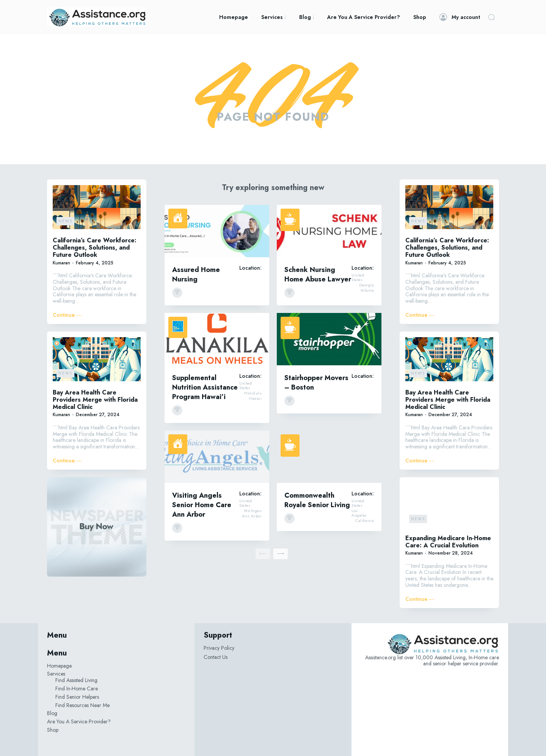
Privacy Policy (219, 648)
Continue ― (67, 315)
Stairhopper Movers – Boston (316, 383)
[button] (491, 17)
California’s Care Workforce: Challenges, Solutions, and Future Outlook (95, 248)
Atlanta (367, 291)
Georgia (367, 285)
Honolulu (253, 393)
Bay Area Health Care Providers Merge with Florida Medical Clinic (95, 400)
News (65, 221)
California (365, 521)
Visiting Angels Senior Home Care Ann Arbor (202, 505)
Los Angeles (359, 513)
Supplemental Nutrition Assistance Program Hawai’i (205, 387)
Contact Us (216, 657)
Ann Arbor (252, 516)
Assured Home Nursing (196, 274)
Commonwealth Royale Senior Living (317, 500)
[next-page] (281, 554)
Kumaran (61, 263)
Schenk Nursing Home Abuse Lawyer (318, 274)
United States (358, 278)
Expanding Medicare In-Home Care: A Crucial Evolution (448, 542)
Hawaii (255, 399)
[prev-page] (263, 554)
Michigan (253, 511)
